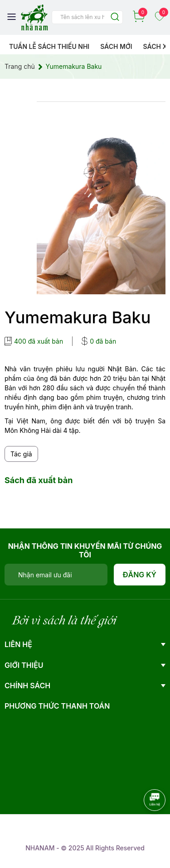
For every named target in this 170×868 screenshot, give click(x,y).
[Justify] (115, 17)
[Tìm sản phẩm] (87, 17)
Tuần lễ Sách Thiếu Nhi (49, 46)
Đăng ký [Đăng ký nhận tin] (140, 575)
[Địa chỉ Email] (56, 575)
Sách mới (116, 46)
